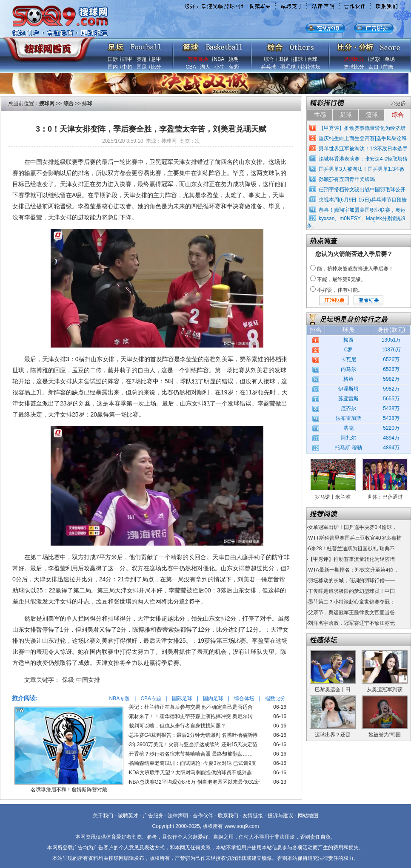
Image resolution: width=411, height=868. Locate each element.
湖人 (205, 67)
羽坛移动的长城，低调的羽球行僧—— (351, 581)
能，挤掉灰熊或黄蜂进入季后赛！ (355, 269)
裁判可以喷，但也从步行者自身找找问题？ (177, 726)
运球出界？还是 (333, 735)
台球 (312, 59)
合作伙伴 (203, 816)
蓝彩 (234, 67)
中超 (127, 67)
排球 (298, 59)
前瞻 (388, 67)
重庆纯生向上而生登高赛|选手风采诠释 (363, 138)
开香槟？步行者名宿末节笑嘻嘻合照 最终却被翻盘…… (191, 754)
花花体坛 (310, 67)
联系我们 (228, 816)
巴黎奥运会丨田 (333, 690)
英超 (142, 59)
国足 (142, 67)
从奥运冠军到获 (385, 690)
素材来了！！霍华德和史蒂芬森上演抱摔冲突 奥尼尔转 (191, 716)
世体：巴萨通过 (385, 497)
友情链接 (253, 816)
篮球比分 (354, 67)
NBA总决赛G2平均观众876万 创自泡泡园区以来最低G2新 (194, 782)
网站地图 (308, 816)
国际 (113, 59)
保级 (68, 680)
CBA (191, 67)
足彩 (375, 59)
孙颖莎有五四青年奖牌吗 (347, 179)
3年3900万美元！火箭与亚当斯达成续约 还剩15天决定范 (193, 744)
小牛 (220, 67)
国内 (113, 67)
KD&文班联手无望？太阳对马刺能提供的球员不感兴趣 (190, 773)
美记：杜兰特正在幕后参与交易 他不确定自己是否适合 (191, 707)
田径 (283, 59)
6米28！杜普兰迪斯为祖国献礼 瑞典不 (351, 549)
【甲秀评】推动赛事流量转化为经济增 (362, 128)
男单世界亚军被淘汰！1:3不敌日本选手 (363, 149)
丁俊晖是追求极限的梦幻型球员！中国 (351, 591)
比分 (156, 67)
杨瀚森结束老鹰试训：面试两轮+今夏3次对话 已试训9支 (193, 763)
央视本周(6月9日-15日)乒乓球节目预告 (363, 200)
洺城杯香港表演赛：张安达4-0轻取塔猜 (363, 159)
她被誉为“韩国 (385, 735)
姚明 (234, 59)
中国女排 (88, 680)
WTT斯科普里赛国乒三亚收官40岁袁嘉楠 (355, 538)
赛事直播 (198, 59)
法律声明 (178, 816)
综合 (269, 59)
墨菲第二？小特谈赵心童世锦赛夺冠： (351, 602)
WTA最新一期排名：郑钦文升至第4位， (353, 570)
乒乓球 (268, 67)
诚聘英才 (128, 816)
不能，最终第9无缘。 (341, 279)
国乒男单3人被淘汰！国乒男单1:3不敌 (362, 169)
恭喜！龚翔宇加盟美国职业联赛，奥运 (362, 210)
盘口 (374, 67)
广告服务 (153, 816)
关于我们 (103, 816)
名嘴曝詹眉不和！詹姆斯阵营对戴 (69, 790)
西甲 (127, 59)
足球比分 (354, 59)
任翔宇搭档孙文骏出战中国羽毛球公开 (362, 190)
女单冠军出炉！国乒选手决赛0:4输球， (352, 527)
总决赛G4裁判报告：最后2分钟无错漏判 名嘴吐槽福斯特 (193, 735)
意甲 (156, 59)
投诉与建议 (280, 816)
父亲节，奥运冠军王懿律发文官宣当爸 (351, 612)
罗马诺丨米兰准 (333, 497)
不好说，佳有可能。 (340, 290)
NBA (219, 59)
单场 (390, 59)
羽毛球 (288, 67)
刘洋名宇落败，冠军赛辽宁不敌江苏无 (351, 623)
